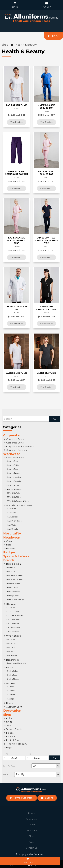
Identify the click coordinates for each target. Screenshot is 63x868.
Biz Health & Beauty (15, 600)
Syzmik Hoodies (14, 477)
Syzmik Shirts (13, 465)
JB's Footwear (13, 632)
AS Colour (11, 683)
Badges (9, 552)
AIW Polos (11, 509)
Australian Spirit (14, 707)
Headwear (12, 537)
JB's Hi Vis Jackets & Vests (18, 501)
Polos (9, 718)
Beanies (11, 548)
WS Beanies (12, 656)
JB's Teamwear (13, 624)
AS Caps (11, 699)
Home (32, 813)
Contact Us (32, 848)
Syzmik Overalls (14, 481)
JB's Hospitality (14, 628)
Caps (9, 541)
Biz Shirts (11, 571)
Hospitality (12, 533)
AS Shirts (11, 695)
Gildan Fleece (13, 679)
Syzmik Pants (13, 485)
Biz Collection (14, 564)
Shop (7, 715)
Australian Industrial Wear (19, 505)
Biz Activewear (13, 592)
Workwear (12, 454)
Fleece (10, 733)
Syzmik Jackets (14, 473)
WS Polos (11, 639)
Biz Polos (11, 567)
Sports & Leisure (16, 556)
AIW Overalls (13, 529)
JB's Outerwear (13, 620)
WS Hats (11, 652)
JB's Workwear (14, 489)
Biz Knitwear (12, 588)
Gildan (10, 667)
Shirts (9, 722)
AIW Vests (11, 525)
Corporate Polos (15, 439)
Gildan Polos (12, 671)
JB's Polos (11, 607)
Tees (9, 726)
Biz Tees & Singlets (15, 576)
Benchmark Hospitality (17, 663)
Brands (9, 560)
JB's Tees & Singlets (15, 616)
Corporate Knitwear (17, 450)
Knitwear (11, 737)
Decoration (12, 711)
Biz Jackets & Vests (15, 580)
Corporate (11, 435)
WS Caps (11, 648)
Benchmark (12, 660)
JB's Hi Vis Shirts (14, 497)
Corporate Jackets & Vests (20, 446)
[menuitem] (32, 813)
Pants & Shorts (14, 740)
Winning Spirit (14, 636)
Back (55, 36)
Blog (32, 842)
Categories (32, 819)
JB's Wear (11, 604)
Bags (9, 747)
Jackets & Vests (14, 729)
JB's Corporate (13, 611)
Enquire (49, 798)
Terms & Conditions (24, 798)
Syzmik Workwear (16, 458)
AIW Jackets (12, 517)
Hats (9, 545)
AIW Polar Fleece (14, 521)
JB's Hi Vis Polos (14, 493)
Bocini (10, 703)
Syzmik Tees (12, 469)
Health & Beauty (17, 744)
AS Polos (11, 691)
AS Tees (10, 687)
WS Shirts (11, 644)
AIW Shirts (12, 513)
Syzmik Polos (13, 461)
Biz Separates (13, 596)
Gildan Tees (12, 675)
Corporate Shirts (15, 443)
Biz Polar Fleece (14, 584)
